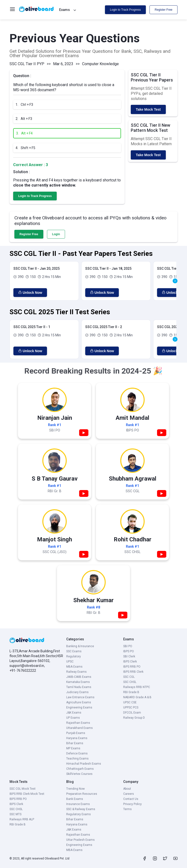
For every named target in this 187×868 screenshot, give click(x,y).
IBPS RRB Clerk (133, 672)
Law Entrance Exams (80, 697)
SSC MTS (15, 814)
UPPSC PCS (131, 707)
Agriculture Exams (79, 702)
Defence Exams (77, 753)
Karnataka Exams (78, 682)
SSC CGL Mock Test (23, 789)
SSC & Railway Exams (81, 809)
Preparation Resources (82, 794)
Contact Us (131, 799)
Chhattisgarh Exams (80, 769)
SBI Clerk (129, 656)
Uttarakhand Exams (79, 728)
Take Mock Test (148, 109)
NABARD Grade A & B (137, 697)
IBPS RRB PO (132, 667)
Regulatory (74, 656)
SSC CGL (129, 677)
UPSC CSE (130, 702)
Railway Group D (134, 718)
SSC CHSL (130, 682)
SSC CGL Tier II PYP (27, 64)
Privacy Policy (132, 804)
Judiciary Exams (77, 692)
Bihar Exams (75, 743)
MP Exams (73, 748)
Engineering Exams (79, 707)
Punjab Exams (76, 733)
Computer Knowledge (100, 64)
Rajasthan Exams (78, 723)
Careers (129, 794)
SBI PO (128, 646)
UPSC (70, 662)
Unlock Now (30, 293)
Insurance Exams (78, 804)
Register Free (164, 10)
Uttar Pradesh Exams (80, 840)
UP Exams (73, 718)
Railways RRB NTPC (137, 687)
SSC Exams (74, 651)
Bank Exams (75, 799)
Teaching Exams (77, 759)
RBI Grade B (131, 692)
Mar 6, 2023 (63, 64)
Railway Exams (76, 672)
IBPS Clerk (130, 662)
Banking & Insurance (80, 646)
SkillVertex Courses (79, 774)
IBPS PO (129, 651)
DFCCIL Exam (132, 713)
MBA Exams (74, 667)
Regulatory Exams (79, 814)
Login (56, 234)
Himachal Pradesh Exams (84, 764)
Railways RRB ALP (22, 819)
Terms (127, 809)
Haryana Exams (77, 738)
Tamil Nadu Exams (79, 687)
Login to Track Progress (126, 10)
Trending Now (75, 789)
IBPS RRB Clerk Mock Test (27, 794)
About (127, 789)
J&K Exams (74, 713)
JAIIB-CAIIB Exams (79, 677)
